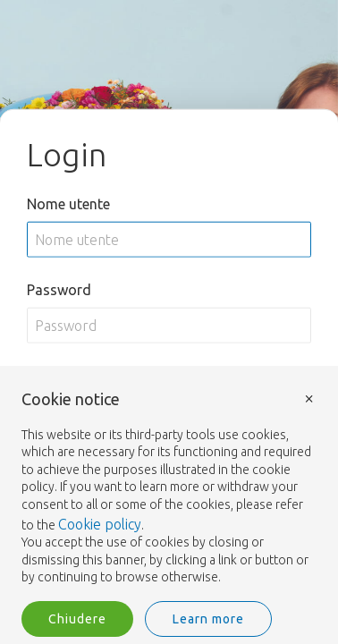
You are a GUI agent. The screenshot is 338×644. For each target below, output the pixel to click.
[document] (169, 489)
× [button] (309, 398)
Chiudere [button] (77, 619)
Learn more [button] (208, 619)
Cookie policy (100, 524)
